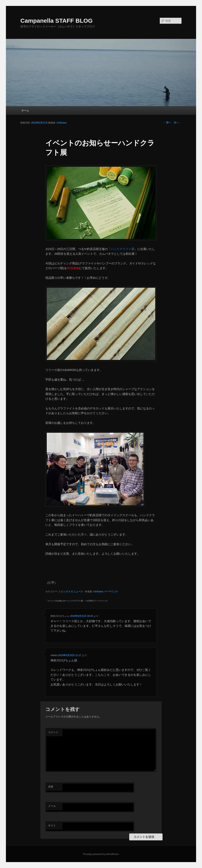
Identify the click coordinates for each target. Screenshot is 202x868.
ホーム (25, 110)
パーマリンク (111, 592)
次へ (178, 123)
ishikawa (62, 123)
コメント (53, 732)
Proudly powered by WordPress (101, 854)
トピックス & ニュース (71, 592)
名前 (51, 787)
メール (52, 806)
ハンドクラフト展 (123, 249)
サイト (52, 825)
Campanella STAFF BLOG (56, 21)
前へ (167, 123)
